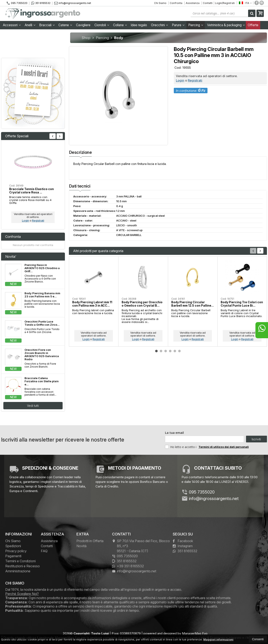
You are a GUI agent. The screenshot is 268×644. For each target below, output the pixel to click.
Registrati (195, 80)
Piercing (196, 25)
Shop (86, 38)
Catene (65, 25)
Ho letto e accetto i (181, 447)
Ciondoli (102, 25)
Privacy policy (16, 551)
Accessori (12, 25)
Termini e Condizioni (20, 561)
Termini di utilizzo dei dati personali (224, 447)
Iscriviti (256, 439)
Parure (178, 25)
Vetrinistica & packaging (226, 25)
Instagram (183, 546)
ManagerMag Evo (195, 633)
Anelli (30, 25)
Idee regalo (139, 25)
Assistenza (193, 3)
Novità (81, 546)
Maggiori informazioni (218, 639)
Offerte (253, 25)
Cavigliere (83, 25)
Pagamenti (13, 556)
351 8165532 (41, 3)
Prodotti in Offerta (90, 541)
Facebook (183, 541)
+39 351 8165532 (128, 566)
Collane (120, 25)
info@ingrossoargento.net (73, 3)
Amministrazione (18, 571)
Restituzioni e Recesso (23, 566)
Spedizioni (13, 546)
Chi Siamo (160, 3)
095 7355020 (17, 3)
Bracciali (47, 25)
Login (180, 80)
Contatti (208, 3)
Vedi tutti (33, 406)
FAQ (44, 551)
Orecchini (160, 25)
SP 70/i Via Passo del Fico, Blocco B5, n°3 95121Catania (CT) (141, 546)
